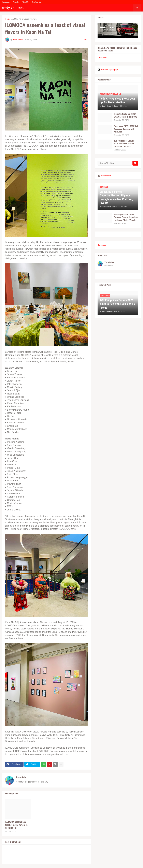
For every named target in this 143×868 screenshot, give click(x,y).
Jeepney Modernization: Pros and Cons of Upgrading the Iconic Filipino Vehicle (126, 217)
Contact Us (37, 2)
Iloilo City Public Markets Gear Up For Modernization (117, 100)
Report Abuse (106, 176)
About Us (26, 2)
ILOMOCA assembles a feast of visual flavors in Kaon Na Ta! (16, 825)
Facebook (6, 2)
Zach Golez (22, 777)
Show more (109, 265)
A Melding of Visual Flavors (24, 19)
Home (8, 19)
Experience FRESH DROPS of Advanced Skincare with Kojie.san (126, 129)
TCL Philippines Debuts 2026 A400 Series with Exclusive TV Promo (124, 144)
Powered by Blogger (108, 70)
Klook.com (102, 58)
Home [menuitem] (21, 8)
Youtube (16, 2)
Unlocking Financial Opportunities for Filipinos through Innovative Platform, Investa (116, 197)
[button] (137, 8)
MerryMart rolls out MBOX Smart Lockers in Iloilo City (125, 115)
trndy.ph (8, 8)
